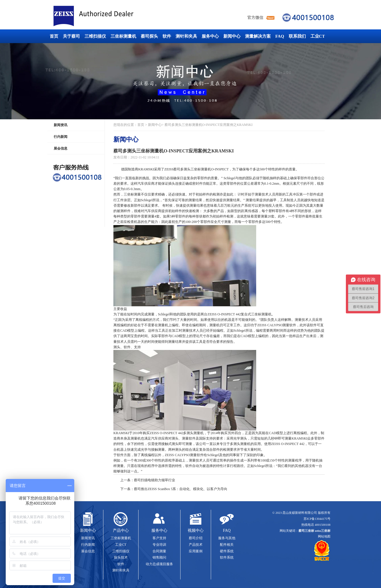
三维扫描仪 (95, 36)
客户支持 (159, 538)
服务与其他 (227, 538)
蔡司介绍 (196, 538)
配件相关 (227, 545)
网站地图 (324, 536)
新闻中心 (232, 36)
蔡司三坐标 (106, 16)
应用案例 (196, 551)
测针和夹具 (186, 36)
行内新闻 (61, 137)
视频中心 (196, 530)
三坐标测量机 (123, 36)
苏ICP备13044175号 (317, 519)
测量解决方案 (258, 36)
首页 (54, 36)
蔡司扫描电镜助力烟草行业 (155, 480)
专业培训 (159, 545)
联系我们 (297, 36)
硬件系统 (227, 551)
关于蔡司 (71, 36)
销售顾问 (159, 557)
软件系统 (227, 557)
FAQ (280, 36)
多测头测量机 (193, 433)
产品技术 (196, 545)
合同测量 (159, 551)
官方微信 (255, 18)
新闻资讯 (61, 125)
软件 (167, 36)
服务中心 (210, 36)
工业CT (318, 36)
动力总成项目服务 (159, 564)
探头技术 (121, 557)
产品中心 (121, 530)
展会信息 (61, 148)
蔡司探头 (149, 36)
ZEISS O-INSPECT (285, 444)
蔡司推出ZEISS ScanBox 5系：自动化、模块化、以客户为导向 (181, 489)
